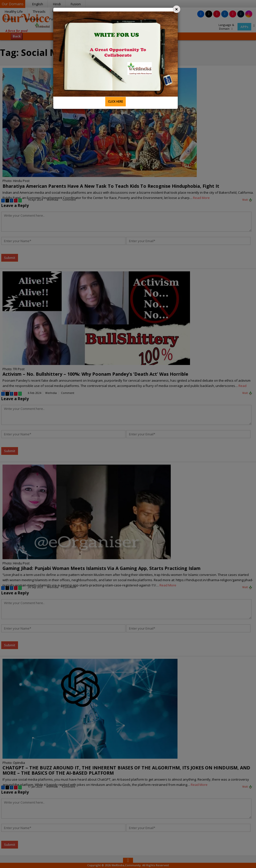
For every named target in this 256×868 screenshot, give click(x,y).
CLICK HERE (115, 101)
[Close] (176, 9)
